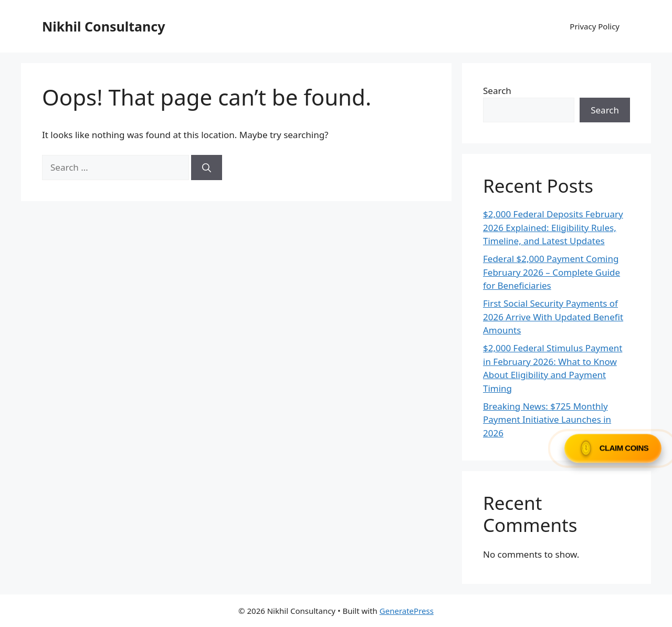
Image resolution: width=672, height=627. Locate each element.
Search (497, 91)
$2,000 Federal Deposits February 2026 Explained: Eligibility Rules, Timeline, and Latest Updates (553, 227)
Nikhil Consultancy (103, 26)
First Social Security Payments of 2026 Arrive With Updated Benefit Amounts (553, 317)
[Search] (207, 168)
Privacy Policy (595, 26)
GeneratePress (407, 611)
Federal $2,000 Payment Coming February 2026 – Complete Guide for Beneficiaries (552, 272)
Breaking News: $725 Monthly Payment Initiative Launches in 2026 (547, 420)
